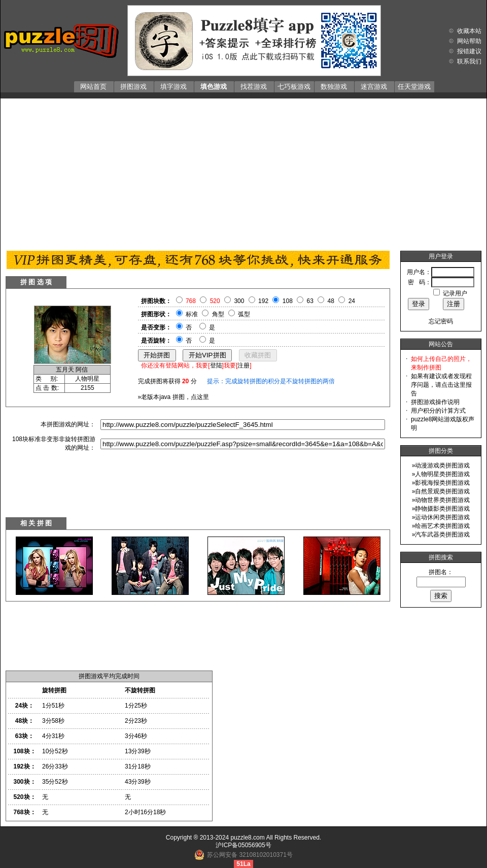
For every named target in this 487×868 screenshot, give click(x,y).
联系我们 (469, 61)
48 (331, 301)
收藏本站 (469, 31)
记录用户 (455, 293)
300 (239, 301)
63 (310, 301)
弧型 (244, 314)
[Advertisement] (244, 172)
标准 (192, 314)
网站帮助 (469, 41)
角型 (218, 314)
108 (288, 301)
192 (263, 301)
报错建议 (469, 51)
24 (352, 301)
